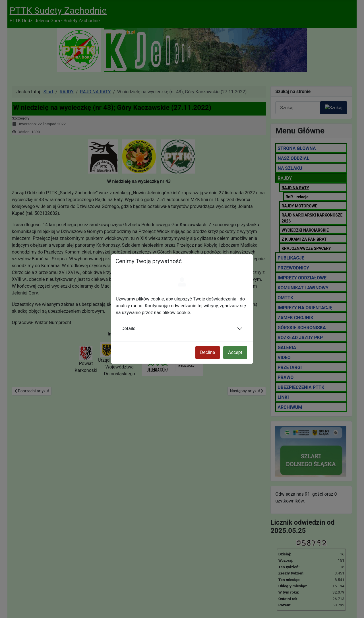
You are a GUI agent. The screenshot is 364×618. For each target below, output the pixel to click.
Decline (208, 352)
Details (128, 328)
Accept (235, 352)
